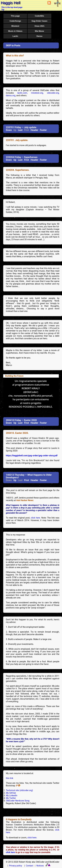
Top (3, 10)
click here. (36, 518)
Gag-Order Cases (39, 21)
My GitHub (11, 793)
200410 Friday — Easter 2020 (21, 420)
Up (15, 160)
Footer (43, 130)
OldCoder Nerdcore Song (18, 801)
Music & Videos (15, 31)
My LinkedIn (12, 795)
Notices (40, 866)
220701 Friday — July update (21, 127)
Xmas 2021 (39, 26)
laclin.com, (22, 93)
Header (34, 130)
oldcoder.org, (53, 93)
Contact (30, 866)
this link (10, 778)
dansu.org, (11, 95)
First (27, 160)
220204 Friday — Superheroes (22, 157)
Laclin (15, 36)
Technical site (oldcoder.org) (19, 790)
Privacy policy (16, 866)
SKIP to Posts (13, 45)
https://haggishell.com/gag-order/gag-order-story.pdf (32, 456)
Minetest (15, 26)
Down (9, 130)
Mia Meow (39, 31)
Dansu (39, 36)
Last (20, 130)
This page (15, 16)
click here (10, 852)
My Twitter (11, 798)
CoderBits (39, 16)
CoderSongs (15, 21)
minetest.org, (37, 93)
